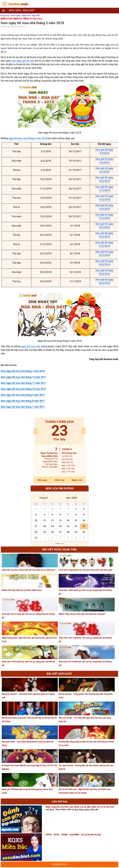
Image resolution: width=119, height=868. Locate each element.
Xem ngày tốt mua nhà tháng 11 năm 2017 (23, 383)
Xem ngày (16, 15)
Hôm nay (59, 480)
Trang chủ (5, 15)
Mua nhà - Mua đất (31, 15)
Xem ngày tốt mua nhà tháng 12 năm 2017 (23, 377)
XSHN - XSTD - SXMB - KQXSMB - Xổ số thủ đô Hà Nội (73, 835)
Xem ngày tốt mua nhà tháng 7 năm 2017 (23, 407)
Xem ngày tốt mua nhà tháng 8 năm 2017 (23, 401)
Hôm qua (42, 480)
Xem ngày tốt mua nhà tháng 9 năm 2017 (23, 395)
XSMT (20, 19)
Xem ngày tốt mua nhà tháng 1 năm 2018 (23, 371)
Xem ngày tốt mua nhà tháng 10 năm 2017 (23, 389)
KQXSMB (8, 19)
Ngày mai (77, 480)
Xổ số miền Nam (34, 19)
